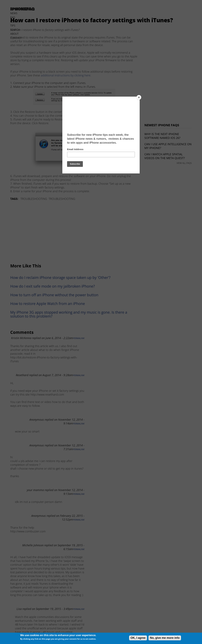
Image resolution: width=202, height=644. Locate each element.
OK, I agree (138, 638)
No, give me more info (165, 638)
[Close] (139, 97)
